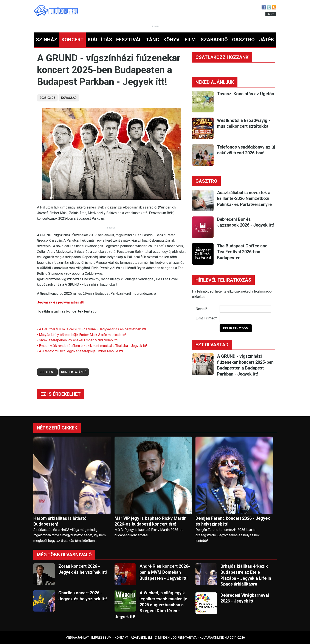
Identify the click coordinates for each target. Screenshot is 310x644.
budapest (47, 372)
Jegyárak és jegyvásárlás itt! (61, 302)
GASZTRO (243, 40)
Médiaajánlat (77, 638)
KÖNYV (171, 40)
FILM (190, 40)
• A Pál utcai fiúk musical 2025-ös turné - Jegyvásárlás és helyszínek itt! (91, 329)
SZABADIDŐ (214, 40)
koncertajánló (74, 372)
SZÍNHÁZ (47, 40)
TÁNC (153, 40)
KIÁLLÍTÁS (100, 40)
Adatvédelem (141, 638)
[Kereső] (249, 14)
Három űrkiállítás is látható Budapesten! (60, 521)
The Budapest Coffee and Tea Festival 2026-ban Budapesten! (242, 252)
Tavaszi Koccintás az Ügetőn (246, 94)
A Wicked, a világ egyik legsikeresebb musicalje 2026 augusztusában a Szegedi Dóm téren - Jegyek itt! (151, 605)
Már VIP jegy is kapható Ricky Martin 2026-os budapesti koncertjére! (150, 521)
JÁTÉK (267, 40)
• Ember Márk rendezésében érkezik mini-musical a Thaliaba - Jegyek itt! (92, 346)
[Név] (245, 309)
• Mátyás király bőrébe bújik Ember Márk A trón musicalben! (82, 335)
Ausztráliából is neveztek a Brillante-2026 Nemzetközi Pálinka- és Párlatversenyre (244, 199)
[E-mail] (245, 318)
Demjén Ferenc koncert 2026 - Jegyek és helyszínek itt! (233, 521)
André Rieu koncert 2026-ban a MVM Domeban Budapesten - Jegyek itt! (165, 572)
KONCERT (73, 40)
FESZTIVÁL (129, 40)
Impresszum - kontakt (110, 638)
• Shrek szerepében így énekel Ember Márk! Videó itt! (77, 340)
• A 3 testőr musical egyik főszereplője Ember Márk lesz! (80, 351)
